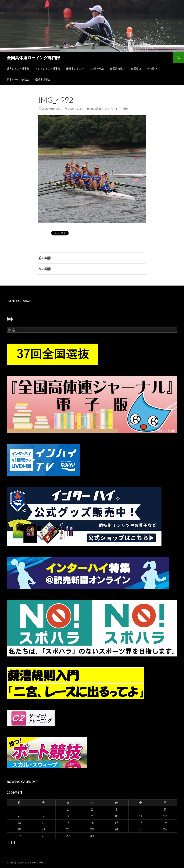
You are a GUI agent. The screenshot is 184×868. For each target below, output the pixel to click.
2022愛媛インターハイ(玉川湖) (109, 109)
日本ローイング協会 (18, 79)
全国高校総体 (118, 68)
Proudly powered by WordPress (26, 862)
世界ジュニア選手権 (18, 68)
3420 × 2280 (76, 109)
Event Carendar (19, 301)
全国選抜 (136, 68)
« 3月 (12, 842)
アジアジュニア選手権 (48, 68)
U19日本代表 (97, 68)
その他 (151, 68)
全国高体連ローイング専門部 (33, 58)
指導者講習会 (43, 79)
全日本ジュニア (75, 68)
